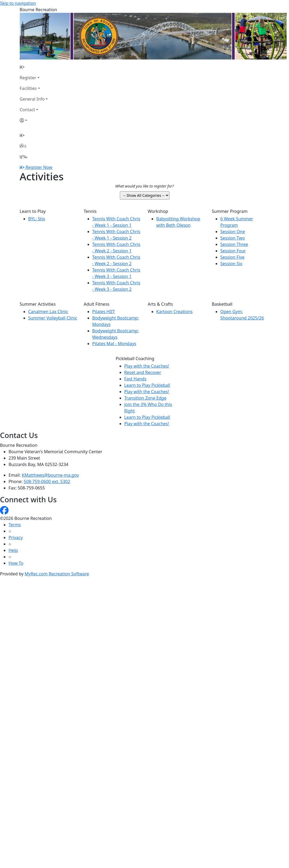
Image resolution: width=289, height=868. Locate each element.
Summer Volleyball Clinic (53, 318)
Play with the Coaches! (147, 366)
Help (13, 550)
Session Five (233, 257)
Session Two (233, 238)
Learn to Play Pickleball (147, 385)
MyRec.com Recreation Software (57, 574)
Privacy (16, 537)
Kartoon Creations (175, 312)
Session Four (233, 251)
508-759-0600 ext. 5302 (47, 481)
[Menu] (23, 157)
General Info (32, 99)
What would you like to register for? (144, 186)
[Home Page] (34, 67)
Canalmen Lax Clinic (48, 312)
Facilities (28, 88)
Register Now (39, 167)
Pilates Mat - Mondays (114, 344)
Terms (15, 525)
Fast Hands (135, 379)
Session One (233, 232)
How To (16, 563)
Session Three (234, 244)
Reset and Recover (143, 372)
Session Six (231, 264)
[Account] (34, 120)
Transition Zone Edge (145, 398)
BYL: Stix (37, 219)
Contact (27, 110)
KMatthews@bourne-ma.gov (50, 475)
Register (28, 78)
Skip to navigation (18, 3)
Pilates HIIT (104, 312)
